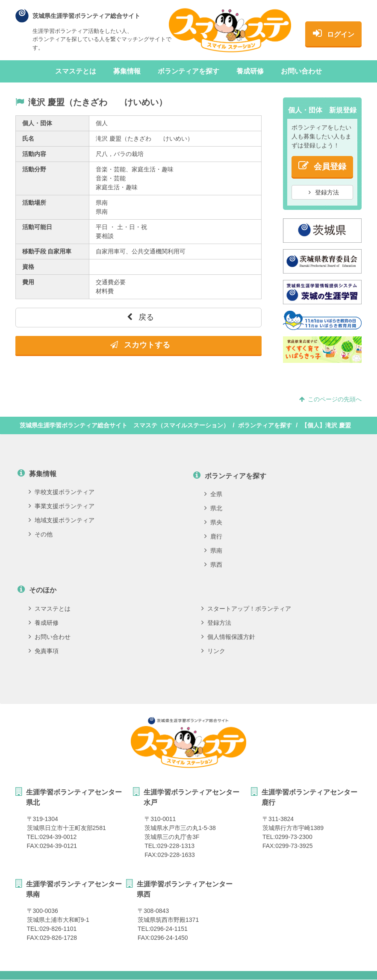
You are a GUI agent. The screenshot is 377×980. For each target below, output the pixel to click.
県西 (213, 565)
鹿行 (213, 536)
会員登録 (322, 166)
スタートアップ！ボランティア (246, 609)
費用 (28, 282)
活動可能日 (37, 227)
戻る (140, 317)
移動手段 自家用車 (47, 251)
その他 (41, 534)
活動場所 (34, 203)
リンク (213, 651)
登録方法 (324, 192)
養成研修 (250, 71)
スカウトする (140, 345)
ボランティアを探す (188, 71)
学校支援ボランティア (62, 492)
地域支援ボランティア (62, 520)
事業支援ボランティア (62, 506)
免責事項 (44, 651)
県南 (213, 550)
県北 (213, 508)
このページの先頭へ (330, 399)
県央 (213, 522)
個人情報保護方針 (228, 637)
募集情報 (127, 71)
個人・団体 (37, 123)
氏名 (28, 138)
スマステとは (76, 71)
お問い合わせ (301, 71)
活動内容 (34, 154)
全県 (213, 494)
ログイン (334, 33)
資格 (28, 267)
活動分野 (34, 169)
